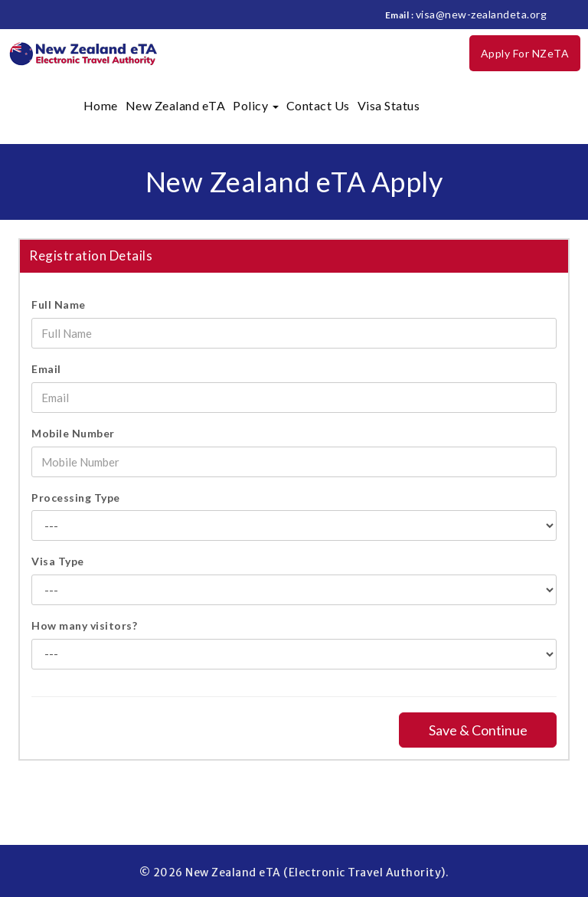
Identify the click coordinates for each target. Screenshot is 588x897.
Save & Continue (478, 730)
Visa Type (58, 561)
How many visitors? (84, 625)
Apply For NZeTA (525, 53)
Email (46, 369)
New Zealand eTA (176, 105)
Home (101, 105)
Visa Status (389, 105)
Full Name (59, 304)
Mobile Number (73, 433)
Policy (256, 105)
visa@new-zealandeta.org (482, 14)
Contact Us (318, 105)
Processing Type (76, 498)
